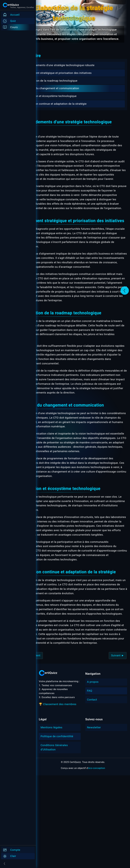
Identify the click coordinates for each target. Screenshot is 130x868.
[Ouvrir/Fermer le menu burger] (11, 5)
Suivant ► (118, 748)
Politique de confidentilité (57, 829)
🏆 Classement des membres (58, 797)
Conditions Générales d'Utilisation (54, 840)
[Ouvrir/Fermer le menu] (18, 864)
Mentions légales (51, 820)
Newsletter (94, 820)
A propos (93, 775)
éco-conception (97, 861)
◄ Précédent (50, 748)
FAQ (90, 783)
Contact (92, 792)
